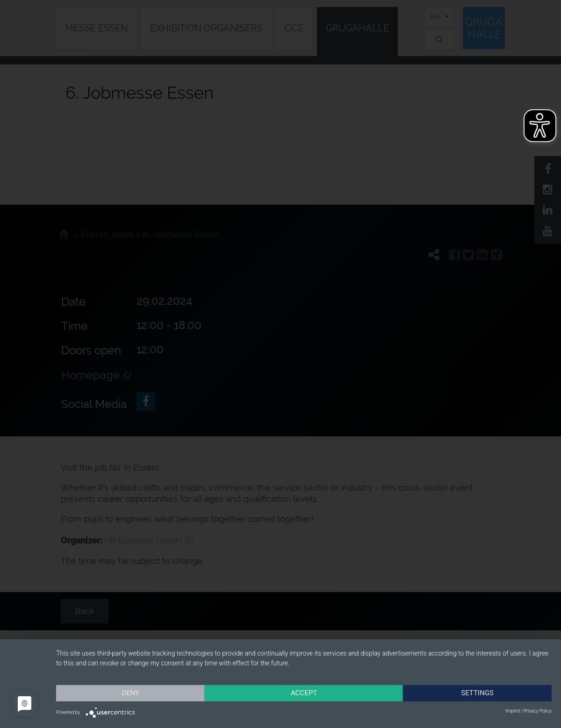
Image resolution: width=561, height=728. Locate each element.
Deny (130, 693)
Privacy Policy (538, 711)
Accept (304, 693)
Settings (477, 693)
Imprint (513, 711)
